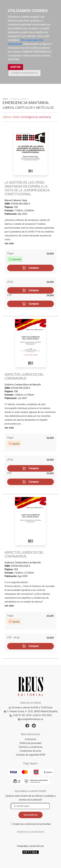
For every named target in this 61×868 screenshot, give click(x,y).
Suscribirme (30, 815)
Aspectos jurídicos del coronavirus (24, 376)
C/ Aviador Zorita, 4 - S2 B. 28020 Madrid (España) (31, 711)
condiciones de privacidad (37, 824)
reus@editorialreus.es (30, 719)
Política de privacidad (30, 743)
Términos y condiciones (30, 747)
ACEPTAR (15, 67)
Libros (5, 99)
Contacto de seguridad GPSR (31, 755)
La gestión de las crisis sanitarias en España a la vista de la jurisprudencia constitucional (27, 188)
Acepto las (32, 824)
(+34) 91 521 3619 (20, 715)
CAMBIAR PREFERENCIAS (24, 73)
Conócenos (30, 739)
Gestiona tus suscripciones (30, 832)
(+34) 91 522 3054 (42, 715)
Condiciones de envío (30, 751)
